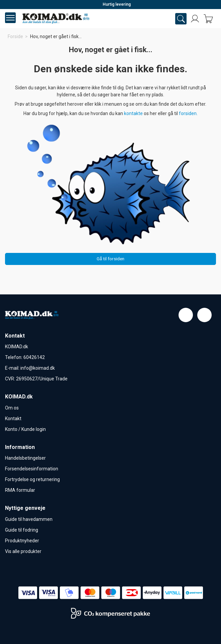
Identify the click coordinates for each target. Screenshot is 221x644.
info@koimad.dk (38, 368)
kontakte (134, 113)
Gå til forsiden (110, 259)
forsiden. (188, 113)
